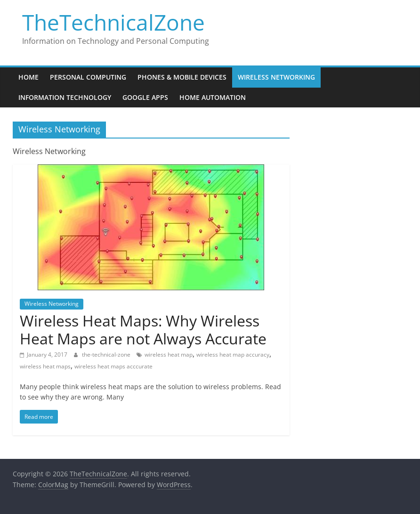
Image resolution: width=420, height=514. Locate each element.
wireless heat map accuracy (233, 355)
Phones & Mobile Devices (182, 77)
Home (28, 77)
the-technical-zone (107, 355)
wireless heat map (169, 355)
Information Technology (65, 97)
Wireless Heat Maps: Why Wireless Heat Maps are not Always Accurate (143, 330)
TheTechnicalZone (113, 22)
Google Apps (145, 97)
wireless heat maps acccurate (113, 366)
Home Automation (213, 97)
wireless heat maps (45, 366)
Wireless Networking (276, 77)
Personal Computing (88, 77)
